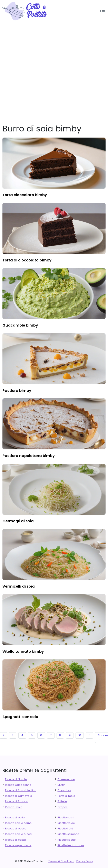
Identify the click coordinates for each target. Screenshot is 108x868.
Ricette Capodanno (18, 785)
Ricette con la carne (18, 823)
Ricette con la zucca (18, 834)
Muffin (61, 785)
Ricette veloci (66, 823)
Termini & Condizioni (61, 861)
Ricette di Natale (16, 779)
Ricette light (65, 829)
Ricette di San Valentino (21, 790)
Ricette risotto (67, 840)
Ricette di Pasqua (17, 801)
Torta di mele (66, 796)
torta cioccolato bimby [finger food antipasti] (25, 195)
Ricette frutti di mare (71, 845)
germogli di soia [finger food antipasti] (18, 521)
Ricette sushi (66, 817)
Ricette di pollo (15, 817)
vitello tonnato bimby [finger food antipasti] (23, 651)
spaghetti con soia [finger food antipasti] (20, 717)
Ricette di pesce (16, 829)
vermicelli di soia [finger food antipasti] (19, 586)
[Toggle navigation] (102, 11)
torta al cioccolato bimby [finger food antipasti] (27, 260)
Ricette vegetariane (18, 845)
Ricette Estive (14, 807)
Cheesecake (66, 779)
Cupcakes (64, 790)
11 (89, 735)
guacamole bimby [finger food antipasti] (20, 325)
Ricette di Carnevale (19, 796)
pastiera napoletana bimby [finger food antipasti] (29, 456)
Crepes (63, 807)
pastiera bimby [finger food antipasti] (17, 391)
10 (80, 735)
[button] (102, 11)
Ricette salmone (68, 834)
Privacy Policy (85, 861)
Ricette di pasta (15, 840)
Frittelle (62, 801)
